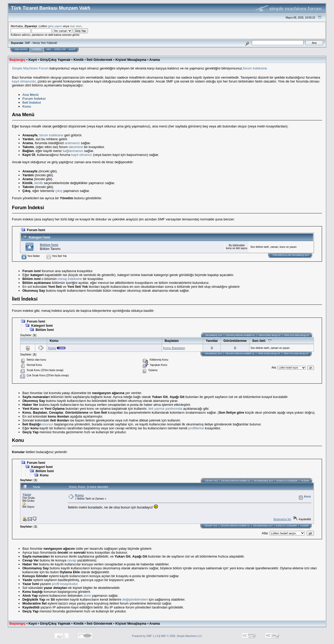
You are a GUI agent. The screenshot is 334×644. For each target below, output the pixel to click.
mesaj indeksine (70, 279)
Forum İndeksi (34, 99)
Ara (49, 49)
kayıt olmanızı (82, 155)
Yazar (27, 494)
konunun (47, 424)
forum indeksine (255, 68)
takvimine (76, 147)
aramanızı (72, 143)
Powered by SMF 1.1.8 (145, 636)
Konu (27, 106)
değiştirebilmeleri (135, 599)
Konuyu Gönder (287, 481)
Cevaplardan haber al (240, 335)
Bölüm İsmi (49, 245)
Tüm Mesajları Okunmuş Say (291, 255)
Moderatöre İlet (282, 519)
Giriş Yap (60, 49)
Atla (274, 368)
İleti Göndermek (99, 60)
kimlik (39, 183)
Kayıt (72, 49)
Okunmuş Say (214, 335)
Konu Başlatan (174, 348)
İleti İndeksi (32, 103)
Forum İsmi (36, 230)
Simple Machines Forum (30, 68)
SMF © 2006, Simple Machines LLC (181, 636)
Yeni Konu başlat (270, 335)
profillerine (196, 428)
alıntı (87, 596)
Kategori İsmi (39, 237)
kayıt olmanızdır (24, 81)
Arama (154, 60)
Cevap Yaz (211, 481)
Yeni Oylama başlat (297, 335)
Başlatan (172, 341)
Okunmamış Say (263, 481)
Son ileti (262, 341)
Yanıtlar (212, 341)
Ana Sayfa (21, 49)
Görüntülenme (235, 341)
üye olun (76, 26)
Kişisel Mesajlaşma (131, 60)
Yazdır (305, 481)
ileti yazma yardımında (165, 409)
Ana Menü (31, 95)
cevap (72, 560)
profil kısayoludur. (65, 584)
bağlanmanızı (73, 151)
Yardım (37, 49)
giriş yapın (55, 26)
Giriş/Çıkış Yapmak (55, 60)
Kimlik (78, 60)
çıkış (59, 191)
